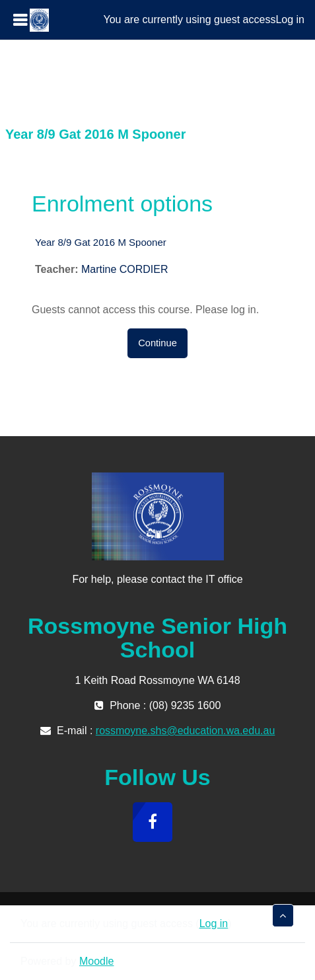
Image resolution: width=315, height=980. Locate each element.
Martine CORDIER (125, 269)
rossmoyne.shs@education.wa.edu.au (186, 731)
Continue (157, 343)
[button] (283, 916)
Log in (290, 19)
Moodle (96, 961)
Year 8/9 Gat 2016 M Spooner (101, 242)
